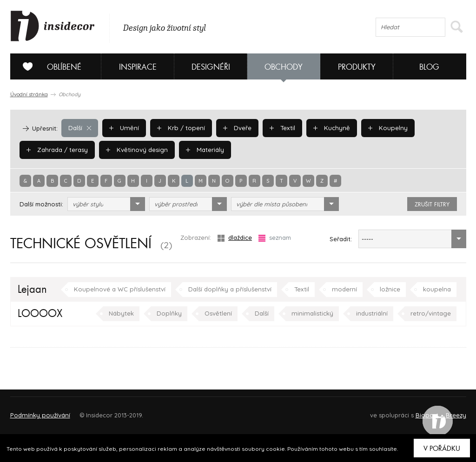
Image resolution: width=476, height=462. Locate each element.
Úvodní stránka (29, 94)
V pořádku (442, 449)
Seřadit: (341, 239)
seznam (275, 238)
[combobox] (106, 204)
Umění (123, 128)
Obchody (284, 67)
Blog (429, 67)
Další (80, 128)
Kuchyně (328, 128)
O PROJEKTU (37, 411)
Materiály (203, 150)
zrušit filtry (432, 205)
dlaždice (235, 238)
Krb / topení (179, 128)
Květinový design (136, 150)
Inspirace (138, 67)
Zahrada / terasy (57, 150)
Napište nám (96, 411)
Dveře (235, 128)
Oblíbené (49, 66)
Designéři (211, 67)
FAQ (451, 411)
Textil (280, 128)
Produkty (357, 67)
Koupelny (383, 128)
